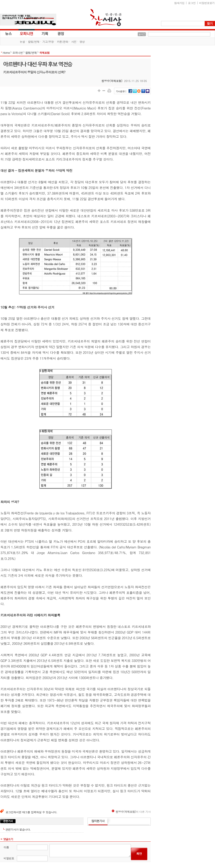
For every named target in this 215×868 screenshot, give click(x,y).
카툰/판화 (63, 42)
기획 (45, 33)
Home (6, 53)
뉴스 (8, 33)
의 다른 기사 (131, 812)
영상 (82, 42)
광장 (58, 33)
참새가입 (179, 3)
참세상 (106, 18)
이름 (6, 847)
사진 (74, 42)
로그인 (192, 3)
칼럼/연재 (34, 42)
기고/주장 (48, 42)
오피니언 (27, 33)
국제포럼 (45, 53)
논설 (22, 42)
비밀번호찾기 (207, 3)
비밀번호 (9, 858)
